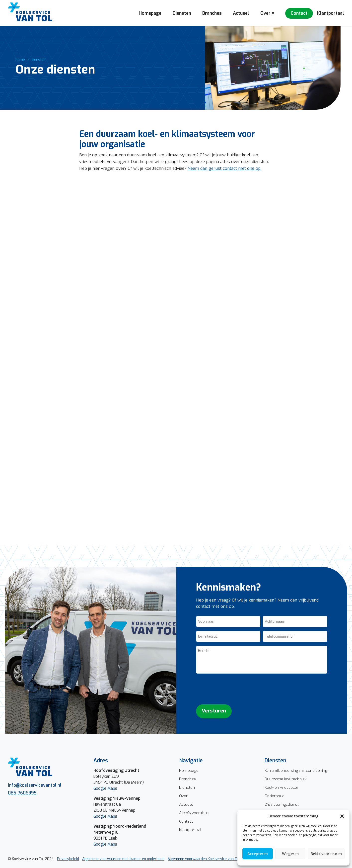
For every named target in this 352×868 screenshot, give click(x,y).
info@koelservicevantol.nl (35, 785)
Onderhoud (275, 796)
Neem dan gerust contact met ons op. (224, 168)
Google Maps (105, 788)
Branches (212, 13)
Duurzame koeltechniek (285, 779)
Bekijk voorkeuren (326, 854)
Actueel (241, 13)
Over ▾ (267, 13)
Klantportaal (331, 13)
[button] (342, 816)
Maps (112, 816)
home (20, 60)
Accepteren (258, 854)
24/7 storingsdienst (282, 804)
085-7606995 (22, 793)
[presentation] (234, 689)
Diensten (182, 13)
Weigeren (290, 854)
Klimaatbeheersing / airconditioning (296, 770)
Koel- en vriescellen (282, 787)
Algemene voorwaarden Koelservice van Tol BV (206, 859)
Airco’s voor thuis (194, 813)
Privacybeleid (68, 859)
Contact (299, 13)
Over (183, 796)
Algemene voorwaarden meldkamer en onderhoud (123, 859)
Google (100, 816)
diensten (38, 60)
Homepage (150, 13)
